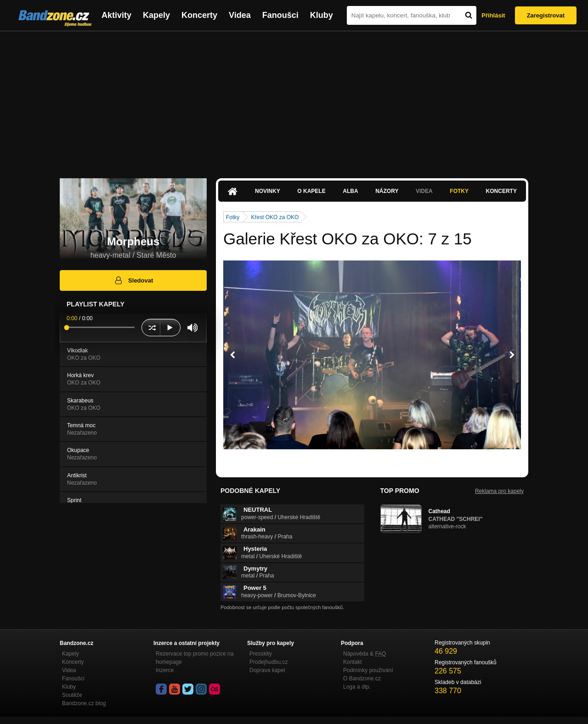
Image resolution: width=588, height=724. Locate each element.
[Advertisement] (294, 100)
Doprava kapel (267, 670)
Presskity (261, 654)
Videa (240, 15)
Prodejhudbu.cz (269, 662)
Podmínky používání (368, 670)
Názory (387, 191)
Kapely (156, 15)
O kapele (311, 191)
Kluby (322, 15)
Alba (350, 191)
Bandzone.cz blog (84, 703)
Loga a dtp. (357, 687)
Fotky (459, 191)
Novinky (268, 191)
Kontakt (353, 662)
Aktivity (116, 15)
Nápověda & (365, 654)
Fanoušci (280, 15)
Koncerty (199, 15)
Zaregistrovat (546, 15)
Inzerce (165, 670)
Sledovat (133, 280)
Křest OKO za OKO (275, 217)
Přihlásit (493, 15)
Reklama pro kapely (499, 491)
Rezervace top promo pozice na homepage (195, 658)
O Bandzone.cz (362, 679)
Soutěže (72, 695)
